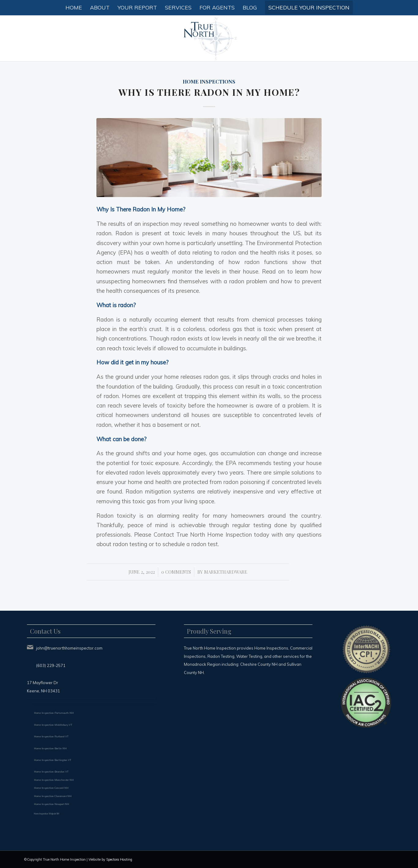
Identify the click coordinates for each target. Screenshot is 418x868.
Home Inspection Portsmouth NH (54, 713)
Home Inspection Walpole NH (47, 814)
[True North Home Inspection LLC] (209, 38)
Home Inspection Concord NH (51, 788)
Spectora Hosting (119, 859)
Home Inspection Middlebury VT (53, 725)
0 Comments (176, 572)
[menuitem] (74, 8)
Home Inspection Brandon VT (51, 772)
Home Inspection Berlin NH (50, 748)
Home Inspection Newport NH (52, 804)
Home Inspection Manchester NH (54, 780)
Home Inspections (209, 81)
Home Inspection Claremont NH (53, 796)
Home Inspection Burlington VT (53, 760)
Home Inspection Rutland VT (51, 736)
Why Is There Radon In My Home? (209, 92)
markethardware (226, 572)
